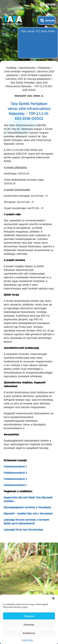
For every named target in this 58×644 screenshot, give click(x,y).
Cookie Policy (27, 640)
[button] (53, 598)
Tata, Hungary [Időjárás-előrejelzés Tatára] (38, 45)
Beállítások (29, 633)
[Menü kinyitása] (48, 4)
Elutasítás (29, 625)
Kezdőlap (12, 68)
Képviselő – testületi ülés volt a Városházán (28, 513)
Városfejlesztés (27, 68)
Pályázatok (44, 68)
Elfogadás (29, 616)
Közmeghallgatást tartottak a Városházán (27, 507)
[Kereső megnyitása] (47, 20)
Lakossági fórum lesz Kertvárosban (23, 530)
